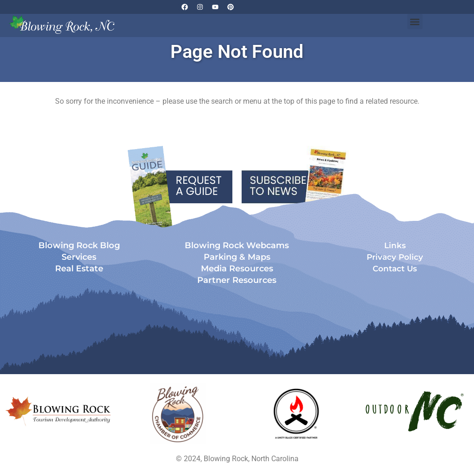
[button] (415, 22)
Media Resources (237, 269)
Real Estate (79, 269)
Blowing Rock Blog (79, 245)
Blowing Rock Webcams (237, 245)
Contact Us (395, 269)
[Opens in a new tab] (178, 414)
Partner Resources (237, 280)
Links (395, 245)
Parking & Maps (237, 257)
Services (79, 257)
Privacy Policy (395, 257)
